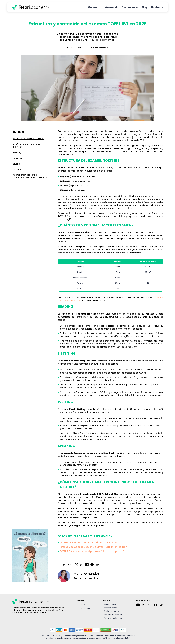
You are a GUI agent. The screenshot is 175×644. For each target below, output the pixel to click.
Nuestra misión (110, 608)
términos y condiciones (114, 638)
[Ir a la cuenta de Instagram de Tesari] (144, 605)
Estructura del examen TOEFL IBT (29, 139)
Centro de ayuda (111, 611)
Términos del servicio (114, 618)
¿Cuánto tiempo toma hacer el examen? (28, 146)
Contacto (157, 7)
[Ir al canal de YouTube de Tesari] (138, 605)
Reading (17, 152)
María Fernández (86, 574)
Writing (16, 164)
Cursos (95, 7)
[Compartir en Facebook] (92, 565)
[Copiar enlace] (97, 565)
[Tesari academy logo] (30, 7)
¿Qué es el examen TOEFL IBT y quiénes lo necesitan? (89, 542)
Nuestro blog (110, 604)
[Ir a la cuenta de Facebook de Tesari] (156, 605)
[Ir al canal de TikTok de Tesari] (161, 605)
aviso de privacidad (94, 638)
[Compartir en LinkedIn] (87, 565)
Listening (17, 158)
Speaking (17, 169)
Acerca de (112, 7)
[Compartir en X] (77, 565)
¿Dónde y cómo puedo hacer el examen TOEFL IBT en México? (93, 547)
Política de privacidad (114, 615)
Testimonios (130, 7)
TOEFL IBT (81, 604)
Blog (144, 7)
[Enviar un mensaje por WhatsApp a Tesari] (150, 605)
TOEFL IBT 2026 (84, 608)
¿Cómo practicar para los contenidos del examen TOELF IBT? (30, 176)
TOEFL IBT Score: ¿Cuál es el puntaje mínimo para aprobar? (92, 551)
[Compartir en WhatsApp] (82, 565)
